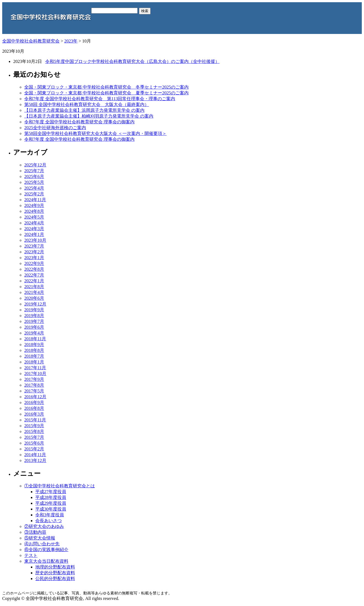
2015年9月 (34, 426)
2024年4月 (34, 223)
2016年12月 (35, 397)
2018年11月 (35, 339)
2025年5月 (34, 182)
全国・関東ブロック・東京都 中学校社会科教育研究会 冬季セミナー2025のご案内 (106, 87)
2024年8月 (34, 211)
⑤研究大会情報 (40, 538)
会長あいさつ (49, 521)
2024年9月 (34, 205)
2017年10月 (35, 374)
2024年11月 (35, 200)
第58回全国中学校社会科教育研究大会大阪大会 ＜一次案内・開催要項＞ (95, 133)
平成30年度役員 (51, 509)
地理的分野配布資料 (55, 567)
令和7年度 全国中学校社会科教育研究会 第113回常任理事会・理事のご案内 (100, 99)
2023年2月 (34, 252)
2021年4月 (34, 292)
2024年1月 (34, 234)
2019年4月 (34, 333)
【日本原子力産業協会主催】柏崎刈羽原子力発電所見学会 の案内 (89, 116)
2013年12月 (35, 460)
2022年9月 (34, 263)
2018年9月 (34, 345)
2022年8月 (34, 269)
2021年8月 (34, 287)
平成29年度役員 (51, 503)
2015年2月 (34, 449)
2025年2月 (34, 194)
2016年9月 (34, 402)
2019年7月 (34, 321)
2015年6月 (34, 443)
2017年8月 (34, 385)
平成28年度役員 (51, 497)
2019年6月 (34, 327)
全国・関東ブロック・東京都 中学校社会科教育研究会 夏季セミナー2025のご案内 (106, 93)
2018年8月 (34, 350)
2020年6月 (34, 298)
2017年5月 (34, 391)
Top (351, 593)
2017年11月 (35, 368)
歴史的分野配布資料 (55, 573)
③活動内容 (35, 532)
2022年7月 (34, 275)
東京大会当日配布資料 (46, 561)
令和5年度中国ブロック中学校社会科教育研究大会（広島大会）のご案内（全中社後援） (132, 61)
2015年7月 (34, 437)
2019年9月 (34, 310)
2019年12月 (35, 304)
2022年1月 (34, 281)
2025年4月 (34, 188)
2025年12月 (35, 165)
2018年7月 (34, 356)
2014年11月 (35, 455)
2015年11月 (35, 420)
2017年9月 (34, 379)
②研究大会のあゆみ (44, 526)
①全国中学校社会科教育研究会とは (60, 486)
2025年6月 (34, 176)
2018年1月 (34, 362)
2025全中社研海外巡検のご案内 (55, 128)
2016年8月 (34, 408)
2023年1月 (34, 258)
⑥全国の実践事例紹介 (46, 550)
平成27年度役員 (51, 492)
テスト (31, 555)
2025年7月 (34, 171)
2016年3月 (34, 414)
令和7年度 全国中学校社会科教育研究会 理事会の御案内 (79, 122)
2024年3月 (34, 229)
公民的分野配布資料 (55, 579)
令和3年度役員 (50, 515)
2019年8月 (34, 316)
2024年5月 (34, 217)
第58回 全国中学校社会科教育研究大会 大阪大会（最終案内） (87, 104)
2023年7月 (34, 246)
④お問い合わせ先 (42, 544)
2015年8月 (34, 431)
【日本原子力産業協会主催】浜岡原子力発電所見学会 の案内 (84, 110)
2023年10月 (35, 240)
